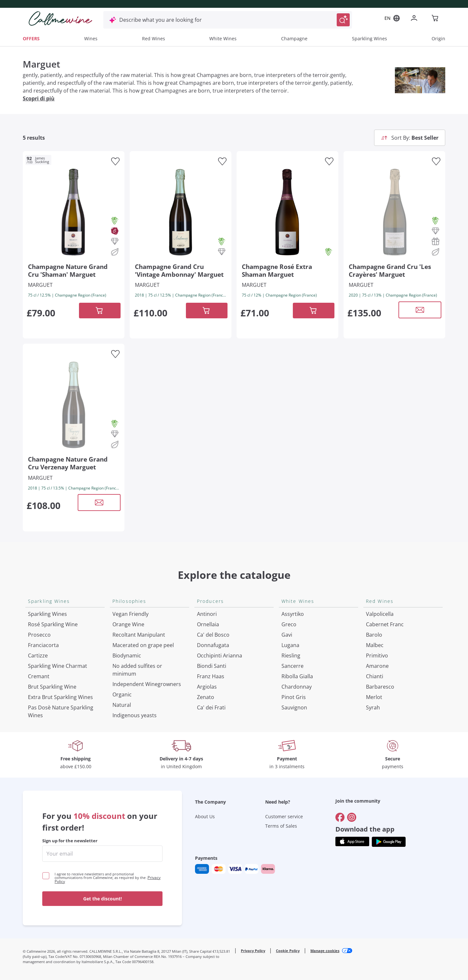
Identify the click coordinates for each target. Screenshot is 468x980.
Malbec (375, 645)
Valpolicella (380, 614)
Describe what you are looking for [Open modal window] (161, 20)
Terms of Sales (281, 826)
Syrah (373, 707)
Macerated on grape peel (143, 645)
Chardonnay (297, 687)
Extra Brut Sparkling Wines (60, 697)
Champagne (294, 38)
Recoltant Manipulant (139, 635)
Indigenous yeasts (135, 715)
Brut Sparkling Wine (52, 687)
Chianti (375, 676)
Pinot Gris (294, 697)
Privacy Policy (253, 951)
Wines (91, 38)
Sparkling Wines (370, 38)
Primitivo (377, 655)
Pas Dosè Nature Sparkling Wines (61, 711)
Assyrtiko (293, 614)
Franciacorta (43, 645)
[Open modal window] (420, 310)
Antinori (207, 614)
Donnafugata (213, 645)
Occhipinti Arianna (220, 655)
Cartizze (38, 655)
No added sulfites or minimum (137, 670)
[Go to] (340, 817)
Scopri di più (39, 98)
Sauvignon (294, 707)
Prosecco (39, 635)
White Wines (223, 38)
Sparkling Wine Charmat (58, 666)
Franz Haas (211, 676)
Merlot (374, 697)
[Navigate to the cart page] (435, 19)
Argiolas (207, 687)
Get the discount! (103, 899)
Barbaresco (380, 687)
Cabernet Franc (385, 624)
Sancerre (292, 666)
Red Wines (154, 38)
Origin (438, 38)
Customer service (284, 816)
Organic (122, 694)
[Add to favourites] (115, 161)
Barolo (374, 635)
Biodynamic (127, 655)
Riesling (291, 655)
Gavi (287, 635)
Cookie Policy (288, 951)
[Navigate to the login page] (415, 19)
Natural (122, 705)
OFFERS (31, 38)
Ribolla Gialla (297, 676)
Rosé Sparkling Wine (53, 624)
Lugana (290, 645)
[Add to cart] (100, 311)
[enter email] (102, 854)
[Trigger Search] (343, 20)
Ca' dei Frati (211, 707)
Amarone (377, 666)
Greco (289, 624)
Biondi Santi (212, 666)
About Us (205, 816)
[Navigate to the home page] (60, 19)
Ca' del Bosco (213, 635)
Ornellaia (208, 624)
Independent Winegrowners (147, 684)
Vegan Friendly (130, 614)
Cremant (39, 676)
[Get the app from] (352, 842)
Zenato (206, 697)
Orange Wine (128, 624)
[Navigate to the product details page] (74, 211)
